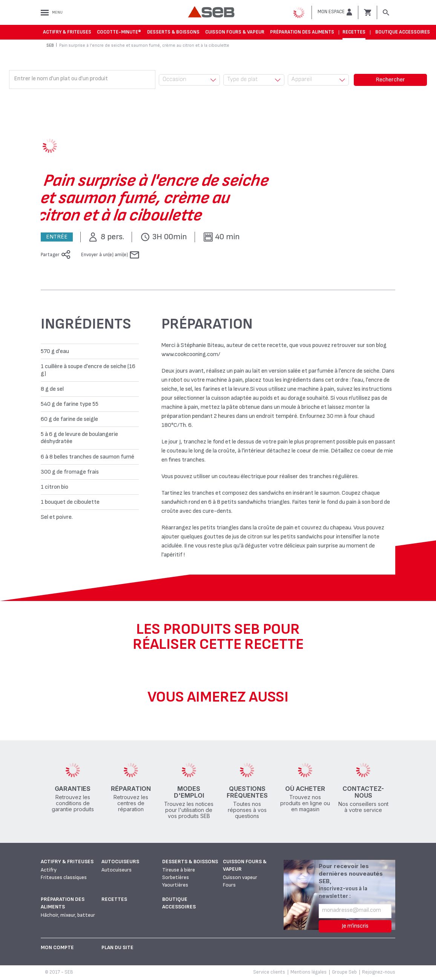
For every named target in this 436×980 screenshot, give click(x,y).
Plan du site (117, 947)
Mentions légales (309, 972)
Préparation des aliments (302, 32)
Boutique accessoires (403, 32)
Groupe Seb (344, 972)
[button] (335, 12)
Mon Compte (57, 947)
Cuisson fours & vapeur (235, 32)
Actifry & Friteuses (67, 32)
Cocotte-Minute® (119, 32)
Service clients (269, 972)
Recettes (354, 32)
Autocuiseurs (120, 862)
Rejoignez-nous (379, 972)
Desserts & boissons (173, 32)
